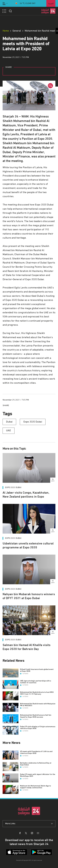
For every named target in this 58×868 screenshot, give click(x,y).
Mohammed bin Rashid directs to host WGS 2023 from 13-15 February (37, 693)
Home (6, 31)
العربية (51, 3)
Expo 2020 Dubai (13, 487)
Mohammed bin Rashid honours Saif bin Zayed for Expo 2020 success (36, 716)
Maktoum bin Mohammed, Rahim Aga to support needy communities (36, 787)
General (17, 31)
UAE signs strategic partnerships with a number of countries (36, 682)
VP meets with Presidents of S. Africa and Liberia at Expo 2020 (36, 752)
